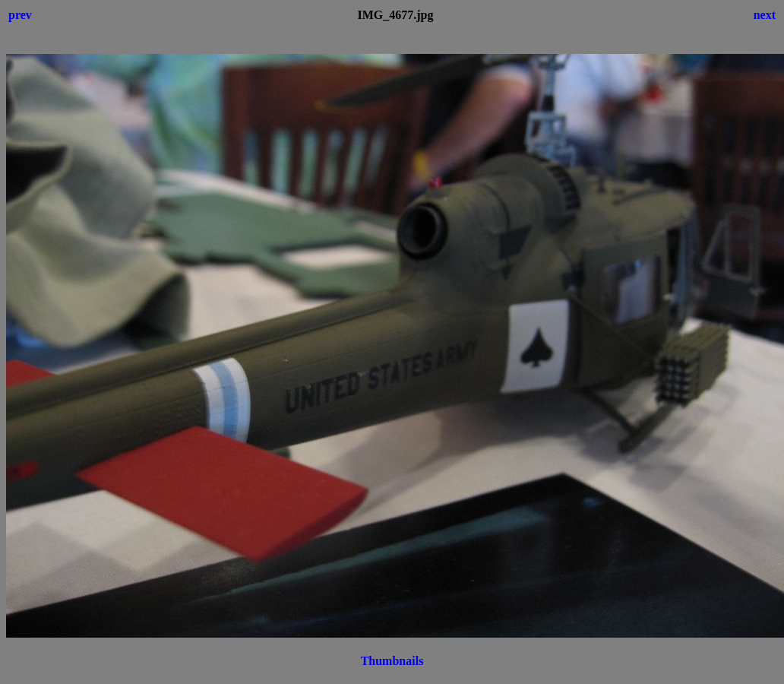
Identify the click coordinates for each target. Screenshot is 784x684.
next (765, 15)
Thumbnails (392, 661)
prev (20, 15)
